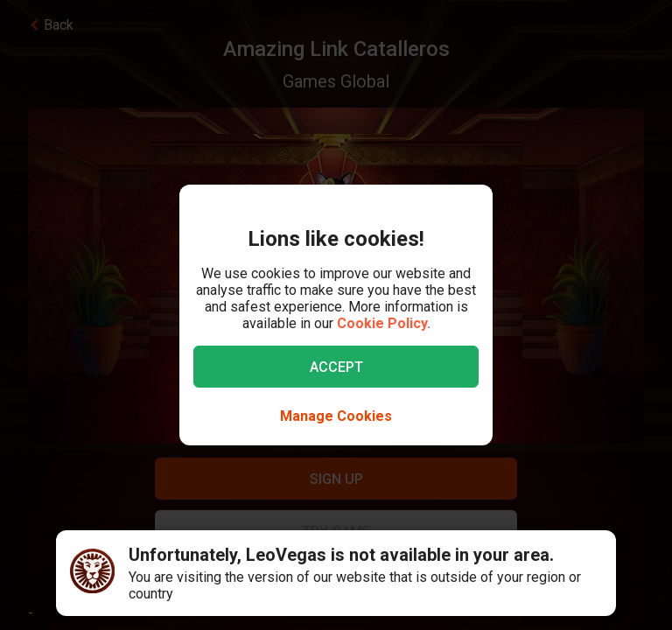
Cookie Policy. (384, 323)
